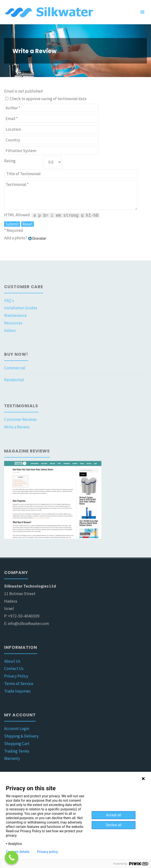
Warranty (12, 758)
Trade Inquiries (17, 691)
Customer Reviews (20, 419)
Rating (10, 161)
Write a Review (17, 427)
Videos (10, 330)
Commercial (15, 368)
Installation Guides (21, 308)
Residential (14, 380)
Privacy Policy (16, 676)
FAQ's (9, 301)
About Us (12, 661)
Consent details (18, 852)
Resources (13, 323)
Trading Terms (17, 751)
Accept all (114, 815)
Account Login (17, 729)
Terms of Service (19, 684)
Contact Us (14, 668)
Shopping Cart (17, 744)
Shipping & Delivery (21, 736)
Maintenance (15, 315)
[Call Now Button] (12, 858)
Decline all (114, 825)
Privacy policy (48, 852)
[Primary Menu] (142, 12)
